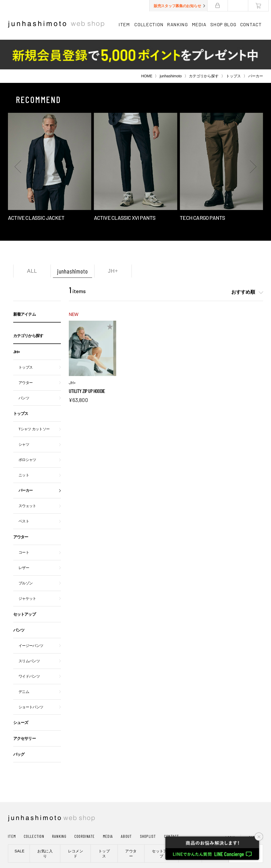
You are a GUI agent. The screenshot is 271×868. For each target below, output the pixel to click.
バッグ (19, 725)
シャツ (24, 415)
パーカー (26, 461)
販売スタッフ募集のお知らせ (180, 6)
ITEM (124, 24)
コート (24, 523)
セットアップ (24, 585)
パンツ (24, 368)
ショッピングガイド (28, 842)
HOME (147, 46)
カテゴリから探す (204, 46)
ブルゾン (26, 554)
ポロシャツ (27, 430)
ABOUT (126, 806)
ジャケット (27, 569)
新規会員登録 (246, 824)
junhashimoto (171, 46)
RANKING (178, 24)
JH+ (113, 241)
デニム (24, 662)
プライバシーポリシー (92, 842)
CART (253, 808)
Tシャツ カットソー (34, 399)
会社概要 (59, 842)
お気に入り (45, 824)
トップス (233, 46)
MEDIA (200, 24)
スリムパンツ (29, 631)
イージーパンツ (31, 616)
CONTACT (253, 24)
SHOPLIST (148, 806)
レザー (24, 538)
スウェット (27, 476)
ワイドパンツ (29, 647)
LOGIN (230, 808)
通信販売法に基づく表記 (139, 842)
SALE (19, 821)
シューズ (21, 693)
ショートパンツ (31, 677)
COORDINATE (85, 806)
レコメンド (76, 824)
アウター (26, 353)
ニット (24, 446)
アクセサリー (24, 709)
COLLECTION (149, 24)
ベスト (24, 492)
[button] (19, 137)
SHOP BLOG (225, 24)
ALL (32, 241)
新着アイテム (24, 285)
